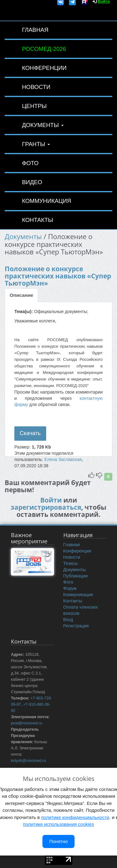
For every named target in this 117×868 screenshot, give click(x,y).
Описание (21, 295)
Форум (70, 588)
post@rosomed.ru (27, 723)
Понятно (58, 841)
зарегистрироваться (46, 507)
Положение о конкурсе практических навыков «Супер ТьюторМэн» (58, 276)
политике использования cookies (58, 824)
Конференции (44, 68)
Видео (32, 182)
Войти (51, 500)
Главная (35, 30)
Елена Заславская (63, 459)
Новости (36, 87)
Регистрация (76, 626)
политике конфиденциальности (75, 817)
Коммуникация (46, 201)
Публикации (76, 576)
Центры (34, 106)
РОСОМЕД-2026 (44, 49)
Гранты (36, 144)
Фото (30, 163)
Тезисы (71, 563)
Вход (68, 620)
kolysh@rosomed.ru (28, 761)
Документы (43, 125)
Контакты (37, 220)
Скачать (30, 433)
